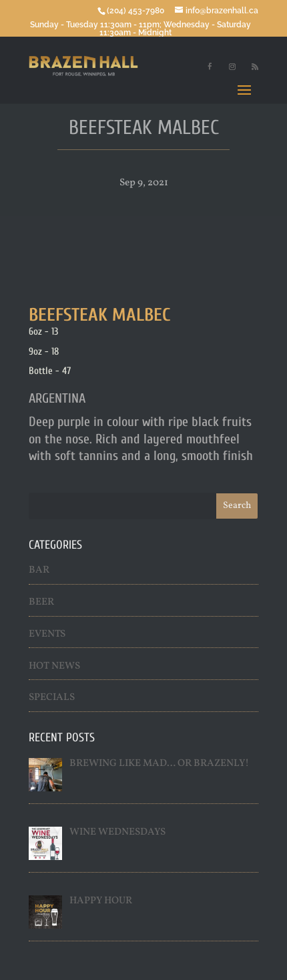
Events (47, 634)
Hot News (54, 666)
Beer (41, 602)
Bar (39, 570)
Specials (52, 698)
